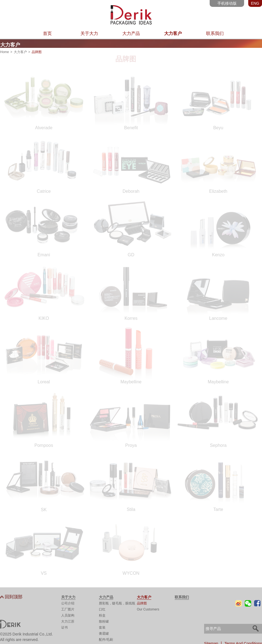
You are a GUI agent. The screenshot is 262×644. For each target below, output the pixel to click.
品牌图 (142, 603)
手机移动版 (227, 3)
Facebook (257, 603)
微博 (239, 603)
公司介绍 (68, 603)
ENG (255, 3)
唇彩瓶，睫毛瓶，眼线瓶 (117, 603)
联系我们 (215, 33)
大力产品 (131, 33)
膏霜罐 (104, 633)
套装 (102, 627)
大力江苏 (68, 621)
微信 (248, 603)
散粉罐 (104, 621)
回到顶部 (13, 596)
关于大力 (89, 33)
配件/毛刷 (106, 639)
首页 (47, 33)
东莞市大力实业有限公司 (131, 15)
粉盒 (102, 615)
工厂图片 (68, 609)
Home (5, 51)
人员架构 (68, 615)
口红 (102, 609)
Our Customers (148, 609)
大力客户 (173, 33)
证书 (64, 627)
